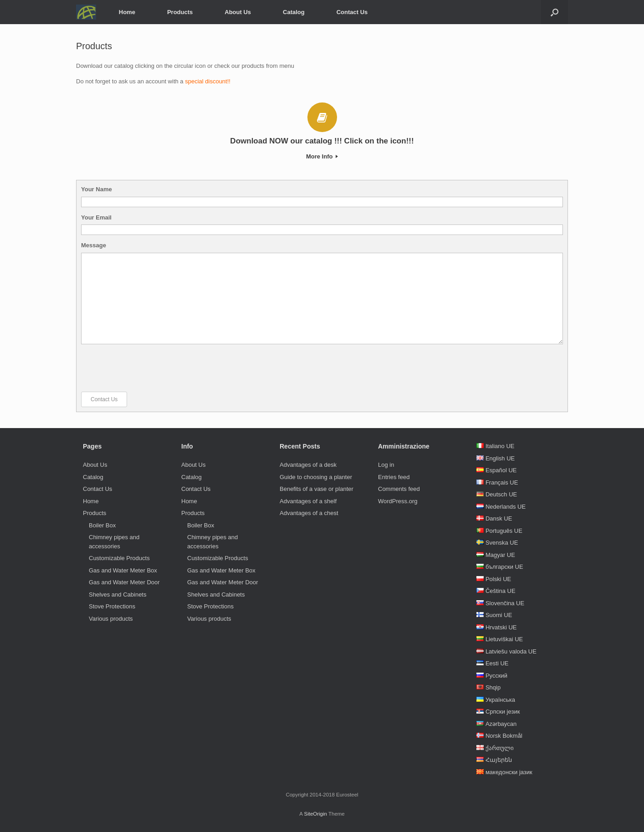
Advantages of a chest (309, 513)
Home (127, 12)
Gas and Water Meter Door (124, 582)
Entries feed (394, 477)
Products (180, 12)
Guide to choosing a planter (316, 477)
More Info (322, 156)
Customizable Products (119, 558)
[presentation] (150, 368)
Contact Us (352, 12)
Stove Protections (112, 606)
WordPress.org (398, 501)
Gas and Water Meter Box (123, 570)
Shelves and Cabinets (118, 595)
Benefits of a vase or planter (317, 489)
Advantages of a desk (308, 465)
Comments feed (399, 489)
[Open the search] (555, 12)
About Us (238, 12)
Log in (386, 465)
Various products (111, 619)
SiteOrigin (315, 814)
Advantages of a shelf (308, 501)
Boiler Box (102, 525)
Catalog (294, 12)
